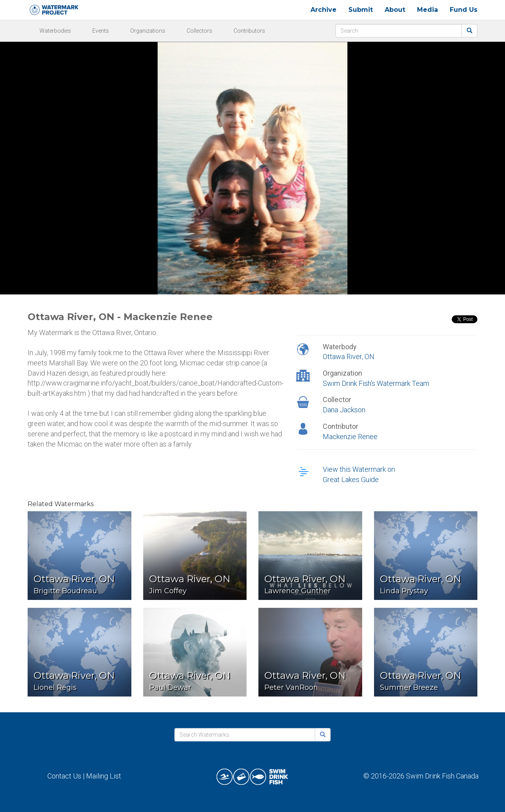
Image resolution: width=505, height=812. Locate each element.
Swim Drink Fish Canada (442, 776)
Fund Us (464, 10)
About (395, 10)
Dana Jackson (344, 410)
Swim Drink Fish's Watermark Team (376, 383)
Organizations (148, 31)
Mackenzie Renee (350, 437)
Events (101, 31)
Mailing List (104, 776)
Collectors (199, 31)
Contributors (249, 31)
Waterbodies (55, 31)
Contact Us (64, 776)
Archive (324, 10)
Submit (361, 10)
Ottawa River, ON (349, 357)
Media (427, 10)
